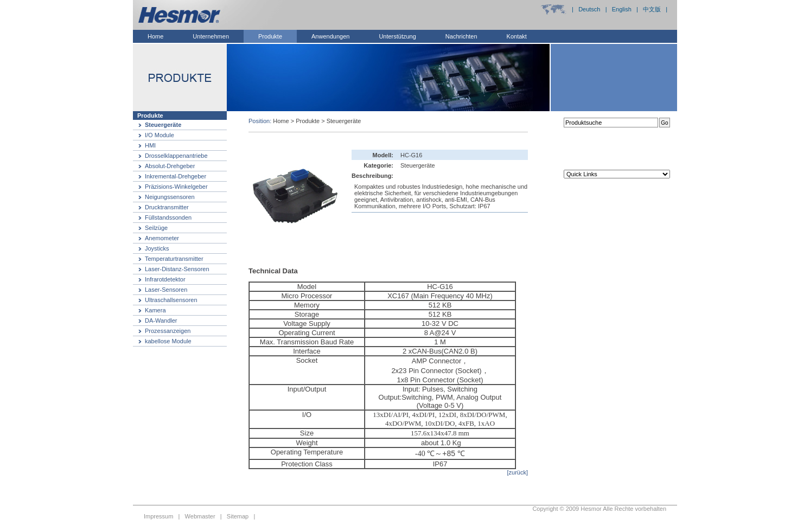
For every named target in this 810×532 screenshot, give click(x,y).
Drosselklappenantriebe (176, 156)
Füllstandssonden (168, 217)
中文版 (652, 9)
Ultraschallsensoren (171, 300)
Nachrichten (461, 36)
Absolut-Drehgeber (170, 166)
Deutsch (589, 9)
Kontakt (517, 36)
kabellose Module (168, 341)
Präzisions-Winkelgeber (176, 187)
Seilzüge (156, 228)
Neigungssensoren (170, 197)
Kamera (155, 310)
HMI (150, 145)
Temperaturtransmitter (174, 259)
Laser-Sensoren (166, 290)
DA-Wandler (161, 321)
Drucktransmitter (167, 207)
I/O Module (160, 135)
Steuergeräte (163, 125)
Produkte (270, 36)
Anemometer (162, 238)
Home (155, 36)
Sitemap (238, 516)
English (622, 9)
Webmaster (200, 516)
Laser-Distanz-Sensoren (177, 269)
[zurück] (517, 472)
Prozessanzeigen (168, 331)
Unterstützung (397, 36)
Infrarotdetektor (165, 279)
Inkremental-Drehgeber (176, 176)
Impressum (158, 516)
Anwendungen (330, 36)
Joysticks (157, 248)
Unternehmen (211, 36)
